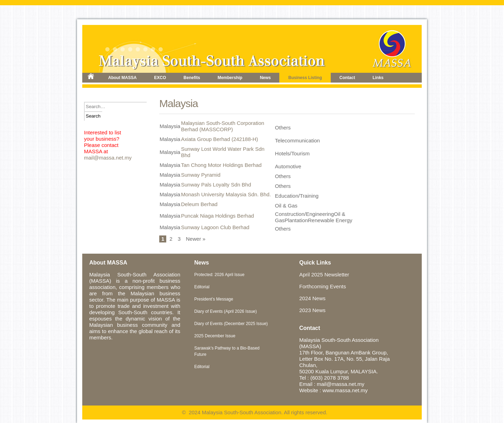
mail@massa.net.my (108, 158)
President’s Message (214, 299)
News (265, 78)
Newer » (196, 239)
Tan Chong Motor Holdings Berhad (221, 165)
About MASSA (122, 78)
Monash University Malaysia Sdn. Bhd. (226, 194)
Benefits (192, 78)
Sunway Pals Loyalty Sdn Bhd (216, 185)
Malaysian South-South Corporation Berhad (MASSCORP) (223, 126)
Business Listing (305, 78)
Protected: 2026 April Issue (219, 275)
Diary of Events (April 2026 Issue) (226, 311)
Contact (347, 78)
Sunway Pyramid (201, 175)
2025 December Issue (215, 336)
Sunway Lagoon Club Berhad (215, 227)
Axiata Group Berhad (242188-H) (219, 139)
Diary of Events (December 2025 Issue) (231, 324)
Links (378, 78)
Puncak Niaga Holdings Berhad (217, 216)
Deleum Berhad (199, 204)
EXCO (160, 78)
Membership (230, 78)
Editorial (202, 287)
